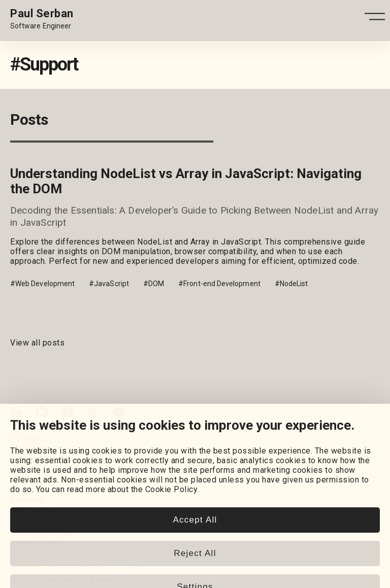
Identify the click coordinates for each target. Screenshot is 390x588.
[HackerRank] (68, 414)
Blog (19, 480)
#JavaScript (109, 284)
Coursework (33, 457)
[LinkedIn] (16, 414)
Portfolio (27, 438)
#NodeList (291, 284)
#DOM (154, 284)
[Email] (119, 414)
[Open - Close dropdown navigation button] (375, 20)
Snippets (27, 499)
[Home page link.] (42, 19)
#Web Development (42, 284)
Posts (22, 490)
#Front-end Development (219, 284)
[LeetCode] (93, 414)
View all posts (37, 343)
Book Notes (32, 509)
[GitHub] (42, 414)
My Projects (33, 448)
